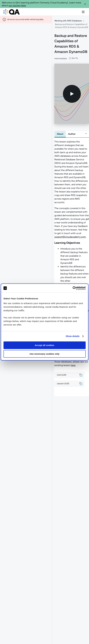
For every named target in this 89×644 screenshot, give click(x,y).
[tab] (60, 135)
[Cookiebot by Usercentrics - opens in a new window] (73, 288)
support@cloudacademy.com (70, 238)
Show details (73, 336)
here (73, 366)
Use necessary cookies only (44, 354)
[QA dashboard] (11, 12)
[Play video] (72, 95)
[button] (85, 4)
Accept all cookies (44, 345)
